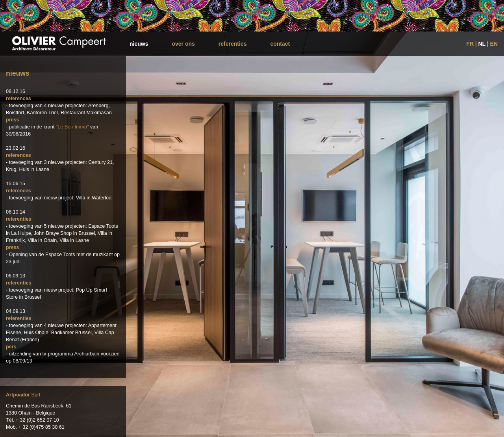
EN (494, 44)
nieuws (139, 44)
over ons (183, 44)
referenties (233, 44)
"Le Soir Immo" (72, 127)
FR (470, 44)
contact (280, 44)
